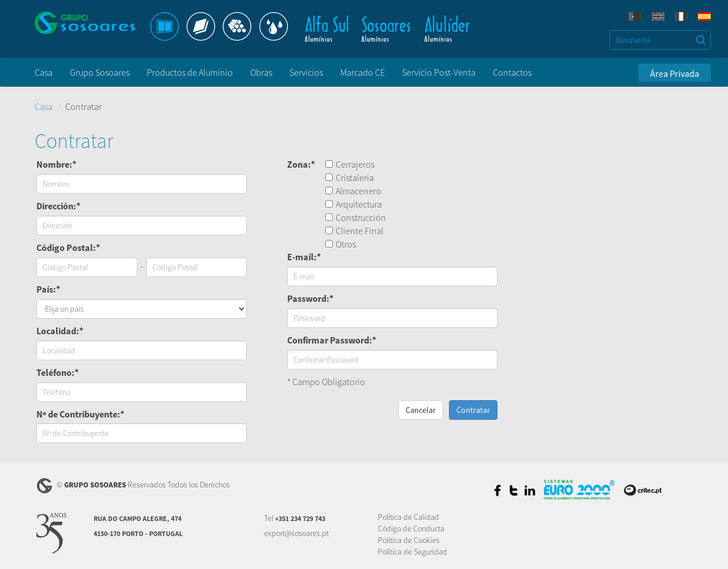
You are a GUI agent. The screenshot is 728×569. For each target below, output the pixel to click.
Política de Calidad (408, 517)
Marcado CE (363, 72)
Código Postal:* (68, 247)
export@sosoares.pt (296, 533)
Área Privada (675, 73)
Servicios (306, 72)
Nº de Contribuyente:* (80, 414)
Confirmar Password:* (332, 340)
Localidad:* (60, 331)
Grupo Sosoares (100, 72)
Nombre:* (56, 164)
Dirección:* (58, 206)
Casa (44, 72)
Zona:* (301, 164)
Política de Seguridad (413, 552)
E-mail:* (304, 257)
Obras (261, 72)
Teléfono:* (57, 372)
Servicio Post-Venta (439, 72)
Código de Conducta (411, 529)
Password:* (310, 298)
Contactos (512, 72)
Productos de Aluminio (190, 72)
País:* (48, 289)
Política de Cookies (409, 540)
